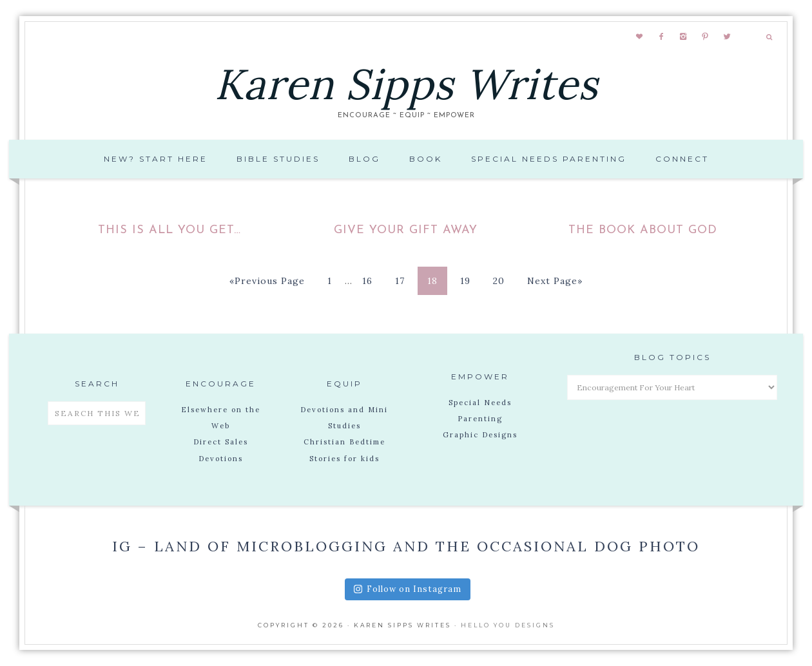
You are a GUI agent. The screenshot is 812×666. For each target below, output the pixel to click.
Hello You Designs (508, 625)
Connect (682, 159)
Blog (364, 159)
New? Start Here (156, 159)
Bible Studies (278, 159)
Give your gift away (406, 230)
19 (465, 281)
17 (400, 281)
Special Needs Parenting (549, 159)
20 (499, 281)
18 (432, 281)
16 (367, 281)
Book (426, 159)
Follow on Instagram (408, 589)
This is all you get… (169, 230)
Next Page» (555, 281)
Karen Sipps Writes (406, 84)
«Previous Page (267, 281)
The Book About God (643, 230)
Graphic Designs (480, 435)
